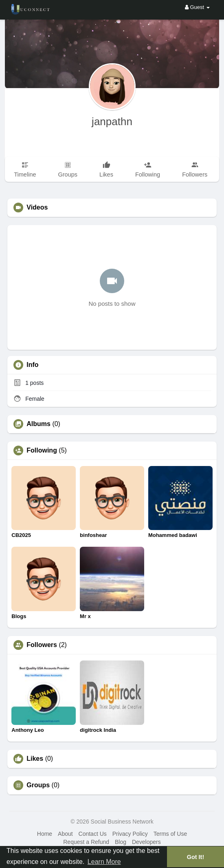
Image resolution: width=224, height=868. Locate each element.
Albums (38, 424)
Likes (35, 759)
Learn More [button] (104, 862)
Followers (42, 645)
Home (45, 834)
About (65, 834)
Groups (38, 785)
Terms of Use (170, 834)
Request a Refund (86, 842)
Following (42, 451)
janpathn (112, 121)
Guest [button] (197, 7)
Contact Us (93, 834)
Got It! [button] (195, 857)
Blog (121, 842)
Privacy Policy (130, 834)
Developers (146, 842)
